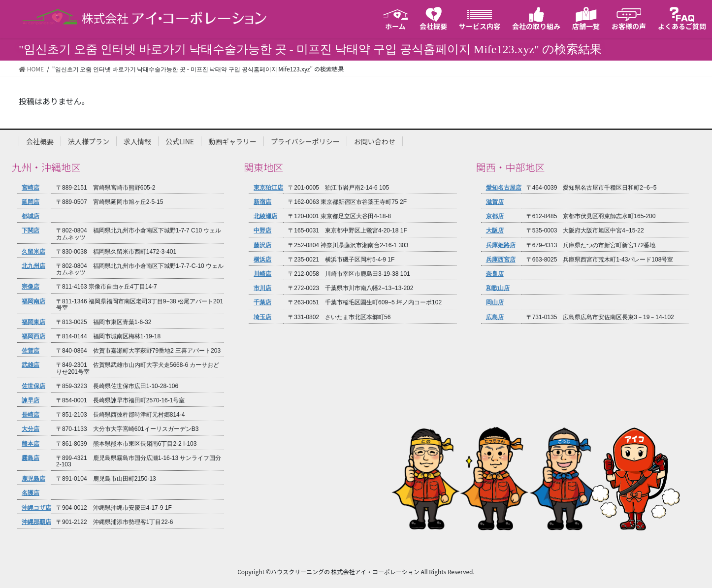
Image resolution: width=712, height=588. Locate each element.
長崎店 (31, 415)
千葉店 (262, 303)
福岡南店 (33, 302)
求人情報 (137, 141)
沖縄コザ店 (36, 508)
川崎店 (262, 274)
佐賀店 (31, 351)
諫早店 (31, 401)
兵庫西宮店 (501, 260)
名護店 (31, 493)
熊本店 (31, 444)
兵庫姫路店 (501, 245)
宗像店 (31, 287)
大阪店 (495, 231)
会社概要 (40, 141)
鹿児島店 (33, 479)
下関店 (31, 231)
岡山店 (495, 303)
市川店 (262, 288)
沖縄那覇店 (36, 522)
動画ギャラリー (232, 141)
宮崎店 (31, 188)
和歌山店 (498, 288)
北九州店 (33, 266)
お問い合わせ (375, 141)
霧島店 (31, 458)
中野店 (262, 231)
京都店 (495, 216)
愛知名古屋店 (504, 188)
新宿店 (262, 202)
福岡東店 (33, 322)
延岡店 (31, 202)
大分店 (31, 429)
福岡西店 (33, 337)
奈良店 (495, 274)
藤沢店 (262, 245)
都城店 (31, 216)
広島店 (495, 317)
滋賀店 (495, 202)
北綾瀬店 (265, 216)
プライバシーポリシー (305, 141)
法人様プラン (89, 141)
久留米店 (33, 252)
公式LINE (180, 141)
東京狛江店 (268, 188)
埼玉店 (262, 317)
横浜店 (262, 260)
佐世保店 (33, 386)
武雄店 (31, 365)
